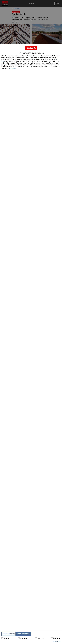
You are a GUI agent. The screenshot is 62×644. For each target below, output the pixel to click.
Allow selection (9, 634)
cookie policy (13, 68)
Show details (57, 641)
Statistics (39, 638)
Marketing (55, 638)
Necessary (6, 638)
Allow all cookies (23, 634)
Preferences (23, 638)
